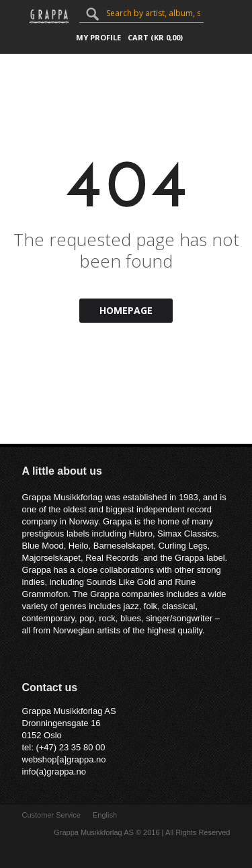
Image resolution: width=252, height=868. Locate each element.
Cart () (155, 37)
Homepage (126, 310)
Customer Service (51, 815)
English (105, 815)
